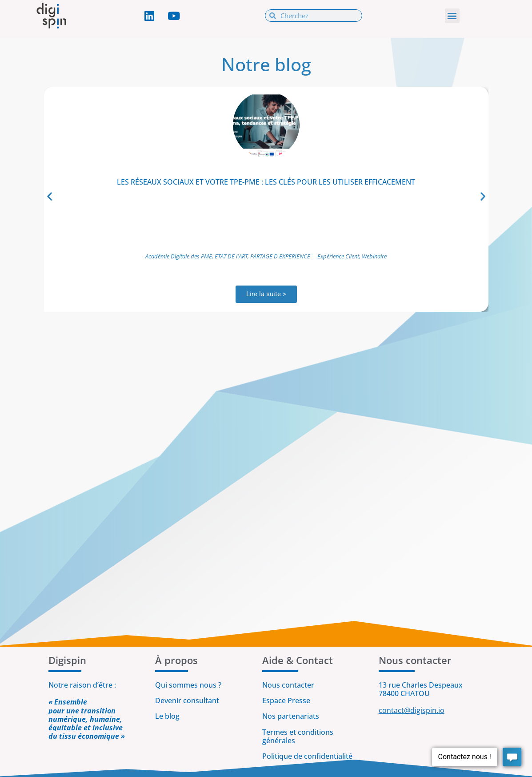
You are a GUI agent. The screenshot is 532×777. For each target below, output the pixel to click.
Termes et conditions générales (298, 736)
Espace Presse (286, 701)
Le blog (167, 716)
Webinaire (374, 256)
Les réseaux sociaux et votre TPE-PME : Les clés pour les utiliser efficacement (266, 182)
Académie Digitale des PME (179, 256)
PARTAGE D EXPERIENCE (280, 256)
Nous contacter (288, 685)
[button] (452, 16)
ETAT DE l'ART (231, 256)
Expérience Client (338, 256)
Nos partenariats (291, 716)
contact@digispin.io (412, 710)
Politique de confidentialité (308, 756)
